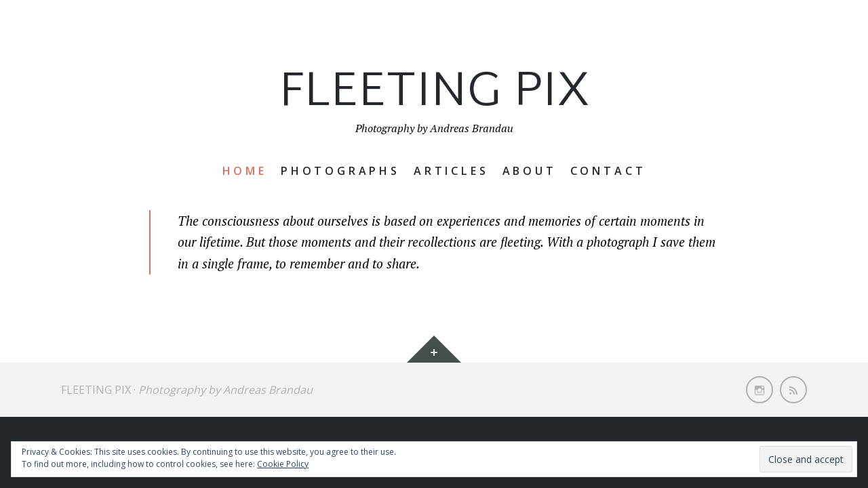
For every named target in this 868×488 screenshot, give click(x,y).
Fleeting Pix (434, 94)
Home (245, 171)
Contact (608, 171)
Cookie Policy (283, 464)
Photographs (340, 171)
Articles (451, 171)
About (530, 171)
